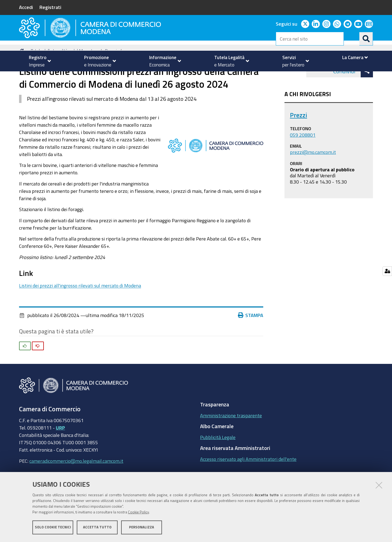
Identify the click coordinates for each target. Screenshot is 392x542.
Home (23, 77)
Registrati (50, 7)
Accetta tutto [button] (97, 528)
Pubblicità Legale (218, 464)
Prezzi (111, 77)
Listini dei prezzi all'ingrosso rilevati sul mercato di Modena (80, 312)
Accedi (26, 7)
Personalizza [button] (142, 528)
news (130, 77)
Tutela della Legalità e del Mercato (63, 77)
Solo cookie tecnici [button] (53, 528)
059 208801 (303, 161)
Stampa (251, 342)
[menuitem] (38, 61)
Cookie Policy (138, 513)
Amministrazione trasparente (231, 442)
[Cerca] (366, 39)
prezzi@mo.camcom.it (313, 178)
